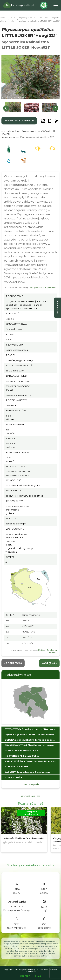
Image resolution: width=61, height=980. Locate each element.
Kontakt (25, 976)
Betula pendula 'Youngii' (17, 910)
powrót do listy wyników (19, 121)
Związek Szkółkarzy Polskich (44, 287)
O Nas (38, 976)
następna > (49, 663)
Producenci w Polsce (17, 675)
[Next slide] (55, 108)
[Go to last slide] (6, 108)
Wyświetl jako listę (30, 796)
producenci (57, 308)
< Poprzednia (13, 663)
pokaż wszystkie (31, 784)
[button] (13, 108)
